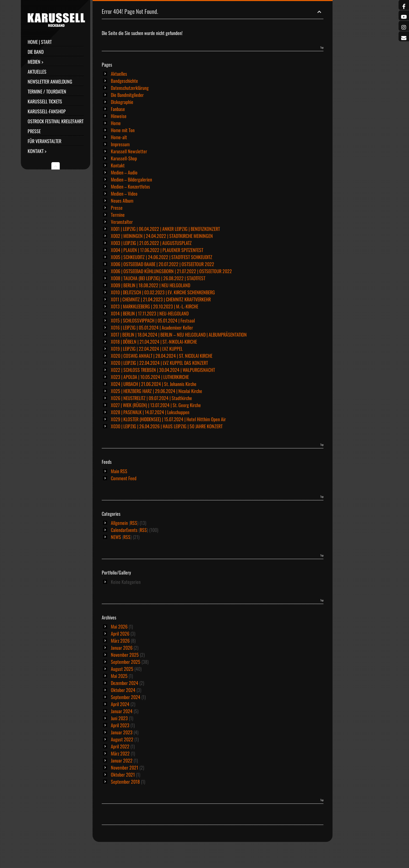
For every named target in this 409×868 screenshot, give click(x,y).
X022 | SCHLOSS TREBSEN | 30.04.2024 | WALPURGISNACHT (163, 370)
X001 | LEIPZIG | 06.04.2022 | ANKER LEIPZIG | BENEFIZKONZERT (165, 229)
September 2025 (126, 662)
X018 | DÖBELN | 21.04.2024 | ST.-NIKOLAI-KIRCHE (154, 342)
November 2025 (125, 655)
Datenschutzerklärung (130, 88)
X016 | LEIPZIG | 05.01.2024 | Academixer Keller (152, 327)
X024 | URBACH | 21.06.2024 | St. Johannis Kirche (154, 384)
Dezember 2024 (125, 683)
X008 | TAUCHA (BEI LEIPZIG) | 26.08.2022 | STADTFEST (158, 278)
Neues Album (122, 201)
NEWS (116, 537)
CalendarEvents (124, 530)
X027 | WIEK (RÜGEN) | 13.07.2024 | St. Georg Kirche (156, 405)
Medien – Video (124, 193)
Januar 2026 (122, 648)
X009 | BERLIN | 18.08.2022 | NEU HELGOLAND (151, 285)
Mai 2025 (119, 676)
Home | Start (40, 42)
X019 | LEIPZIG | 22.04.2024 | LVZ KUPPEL (147, 349)
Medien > (35, 62)
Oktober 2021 (123, 775)
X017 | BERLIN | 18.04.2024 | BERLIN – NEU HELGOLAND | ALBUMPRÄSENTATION (179, 335)
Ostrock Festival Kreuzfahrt (56, 121)
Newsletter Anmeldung (50, 81)
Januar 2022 (122, 760)
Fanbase (118, 109)
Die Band (36, 52)
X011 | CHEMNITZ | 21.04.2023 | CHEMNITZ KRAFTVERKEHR (161, 299)
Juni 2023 (119, 718)
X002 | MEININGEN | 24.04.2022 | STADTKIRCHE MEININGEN (162, 236)
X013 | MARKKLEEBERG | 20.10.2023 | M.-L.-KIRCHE (155, 306)
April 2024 (120, 704)
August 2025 (122, 669)
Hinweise (119, 116)
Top (322, 47)
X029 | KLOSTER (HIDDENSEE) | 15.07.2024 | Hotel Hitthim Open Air (168, 419)
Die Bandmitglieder (127, 95)
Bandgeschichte (124, 81)
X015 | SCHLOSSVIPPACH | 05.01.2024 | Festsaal (153, 320)
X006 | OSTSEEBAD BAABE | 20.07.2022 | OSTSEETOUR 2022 (163, 264)
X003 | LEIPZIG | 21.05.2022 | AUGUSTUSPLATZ (151, 243)
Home (116, 123)
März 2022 (120, 753)
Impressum (120, 144)
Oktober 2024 (123, 690)
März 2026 (120, 641)
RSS (134, 523)
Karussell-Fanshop (47, 111)
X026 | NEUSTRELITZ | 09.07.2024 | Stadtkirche (151, 398)
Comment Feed (124, 478)
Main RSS (119, 471)
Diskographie (122, 102)
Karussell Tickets (45, 101)
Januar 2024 (122, 711)
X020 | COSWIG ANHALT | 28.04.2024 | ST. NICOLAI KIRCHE (162, 356)
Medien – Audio (124, 172)
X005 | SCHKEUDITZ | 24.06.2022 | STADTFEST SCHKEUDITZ (162, 257)
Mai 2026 (119, 626)
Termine (118, 215)
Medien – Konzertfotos (130, 186)
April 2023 (120, 725)
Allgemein (119, 523)
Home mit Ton (123, 130)
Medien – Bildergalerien (131, 179)
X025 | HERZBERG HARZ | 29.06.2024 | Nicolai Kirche (157, 391)
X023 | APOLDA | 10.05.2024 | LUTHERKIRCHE (150, 377)
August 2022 (122, 739)
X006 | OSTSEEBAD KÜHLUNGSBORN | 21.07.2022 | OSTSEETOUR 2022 (171, 271)
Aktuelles (37, 72)
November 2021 (125, 767)
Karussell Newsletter (129, 151)
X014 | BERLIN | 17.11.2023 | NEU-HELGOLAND (150, 313)
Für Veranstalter (44, 141)
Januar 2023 (122, 732)
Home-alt (119, 137)
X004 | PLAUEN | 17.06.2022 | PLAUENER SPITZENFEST (157, 250)
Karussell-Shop (124, 158)
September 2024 (126, 697)
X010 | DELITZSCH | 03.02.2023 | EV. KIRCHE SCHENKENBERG (163, 292)
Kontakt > (37, 151)
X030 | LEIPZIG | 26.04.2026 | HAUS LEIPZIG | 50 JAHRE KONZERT (167, 426)
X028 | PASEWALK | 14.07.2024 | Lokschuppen (150, 412)
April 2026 (120, 634)
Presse (34, 131)
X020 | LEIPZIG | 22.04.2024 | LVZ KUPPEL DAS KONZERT (159, 363)
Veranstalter (122, 222)
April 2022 (120, 746)
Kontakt (118, 165)
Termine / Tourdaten (47, 91)
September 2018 (125, 782)
